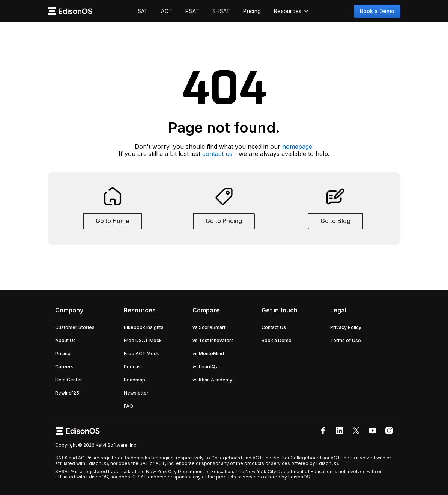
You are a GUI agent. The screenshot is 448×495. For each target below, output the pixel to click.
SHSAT (221, 11)
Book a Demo (377, 11)
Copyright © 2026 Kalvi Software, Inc (96, 445)
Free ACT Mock (141, 353)
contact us (217, 154)
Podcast (133, 367)
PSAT (192, 11)
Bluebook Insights (144, 327)
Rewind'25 (67, 393)
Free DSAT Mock (143, 340)
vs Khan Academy (212, 380)
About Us (65, 340)
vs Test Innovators (213, 340)
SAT (143, 11)
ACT (167, 11)
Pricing (252, 11)
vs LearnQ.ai (206, 367)
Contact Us (274, 327)
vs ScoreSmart (209, 327)
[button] (291, 11)
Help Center (69, 380)
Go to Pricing (224, 221)
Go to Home (113, 221)
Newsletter (136, 393)
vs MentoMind (208, 353)
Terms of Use (346, 340)
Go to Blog (335, 221)
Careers (64, 367)
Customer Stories (75, 327)
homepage (297, 147)
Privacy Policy (346, 327)
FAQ (129, 406)
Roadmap (135, 380)
